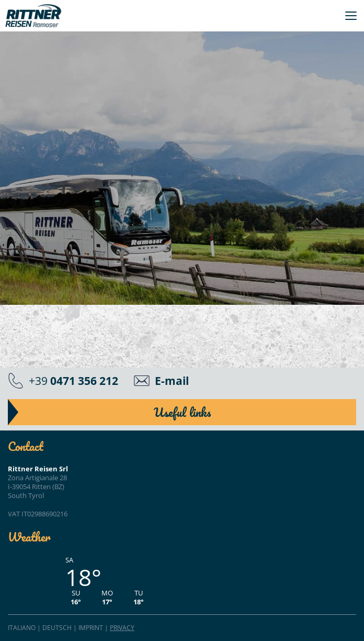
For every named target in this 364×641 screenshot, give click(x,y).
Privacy (122, 628)
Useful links (182, 412)
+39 (73, 380)
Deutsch (57, 628)
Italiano (22, 628)
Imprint (91, 628)
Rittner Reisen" (33, 16)
